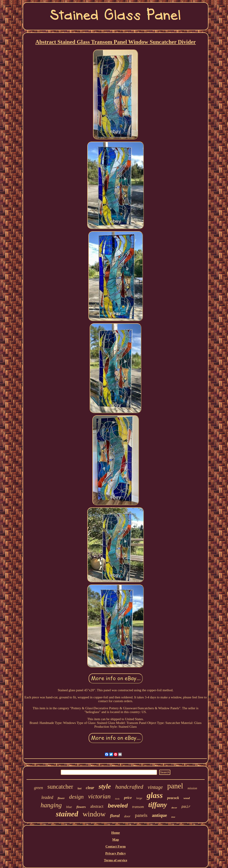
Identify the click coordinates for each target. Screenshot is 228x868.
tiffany (158, 805)
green (39, 788)
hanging (51, 805)
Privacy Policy (116, 853)
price (128, 798)
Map (116, 840)
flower (61, 798)
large (139, 798)
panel (175, 786)
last (79, 788)
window (94, 814)
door (127, 816)
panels (141, 815)
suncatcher (60, 787)
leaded (47, 797)
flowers (81, 807)
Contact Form (116, 846)
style (105, 786)
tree (173, 817)
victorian (99, 796)
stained (67, 814)
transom (138, 807)
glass (155, 795)
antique (159, 815)
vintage (155, 787)
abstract (97, 806)
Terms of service (116, 860)
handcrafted (129, 787)
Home (116, 833)
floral (115, 816)
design (76, 797)
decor (174, 808)
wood (187, 798)
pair (186, 807)
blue (69, 807)
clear (90, 788)
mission (192, 788)
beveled (118, 806)
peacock (173, 798)
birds (117, 799)
